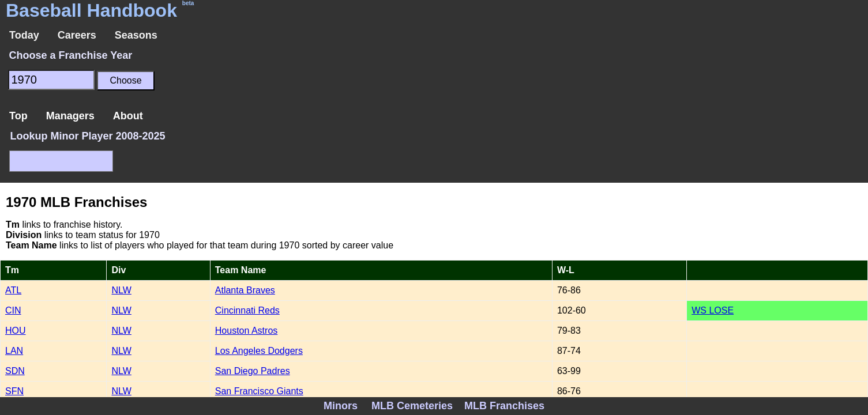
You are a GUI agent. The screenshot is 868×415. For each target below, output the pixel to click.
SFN (14, 391)
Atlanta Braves (245, 290)
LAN (14, 351)
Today (24, 35)
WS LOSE (713, 310)
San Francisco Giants (259, 391)
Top (18, 116)
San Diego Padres (253, 371)
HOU (16, 331)
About (128, 116)
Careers (77, 35)
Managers (70, 116)
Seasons (136, 35)
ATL (13, 290)
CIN (13, 310)
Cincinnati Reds (247, 310)
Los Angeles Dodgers (259, 351)
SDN (15, 371)
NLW (121, 290)
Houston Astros (247, 331)
